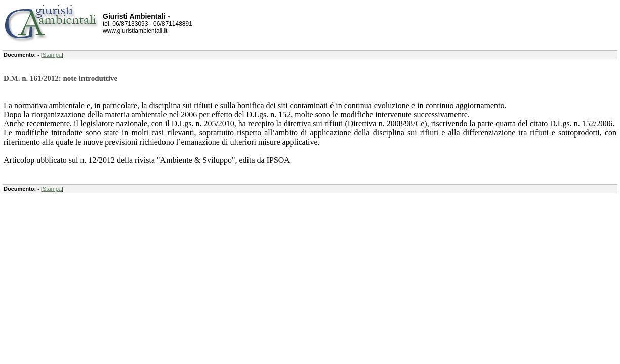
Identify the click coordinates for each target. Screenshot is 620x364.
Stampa (52, 55)
